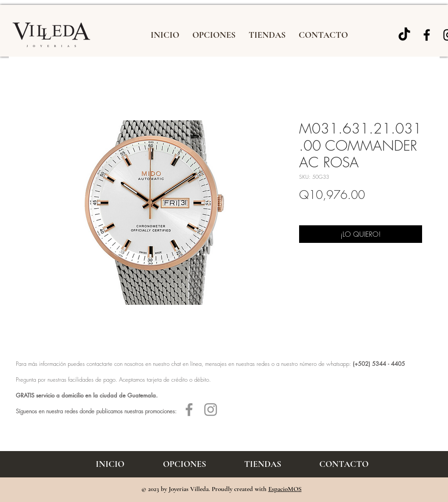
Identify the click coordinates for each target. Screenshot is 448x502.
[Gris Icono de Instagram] (211, 410)
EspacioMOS (285, 489)
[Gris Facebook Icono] (189, 410)
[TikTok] (404, 35)
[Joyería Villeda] (427, 35)
